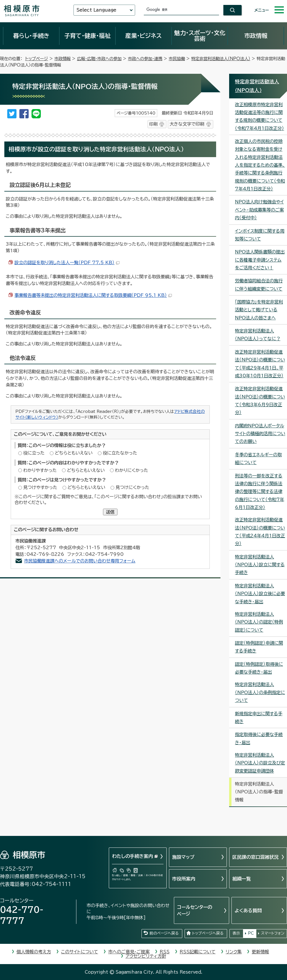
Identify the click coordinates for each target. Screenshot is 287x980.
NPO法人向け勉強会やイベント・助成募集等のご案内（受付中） (259, 210)
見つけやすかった (40, 487)
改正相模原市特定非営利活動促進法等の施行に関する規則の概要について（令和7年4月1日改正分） (260, 116)
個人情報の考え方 (34, 952)
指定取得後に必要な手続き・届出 (259, 738)
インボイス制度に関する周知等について (260, 235)
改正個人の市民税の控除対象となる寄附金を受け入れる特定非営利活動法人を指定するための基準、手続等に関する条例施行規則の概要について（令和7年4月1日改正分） (260, 165)
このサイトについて (80, 952)
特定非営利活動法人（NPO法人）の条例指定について (260, 692)
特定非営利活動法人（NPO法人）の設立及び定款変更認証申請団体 (260, 763)
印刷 (153, 124)
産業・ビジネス (143, 36)
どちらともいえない (74, 453)
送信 (110, 512)
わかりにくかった (131, 470)
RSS (165, 952)
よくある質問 (248, 911)
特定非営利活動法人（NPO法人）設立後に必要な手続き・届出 (260, 594)
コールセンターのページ (195, 910)
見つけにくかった (132, 487)
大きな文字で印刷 (187, 124)
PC (251, 933)
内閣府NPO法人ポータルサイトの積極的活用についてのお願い (260, 434)
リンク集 (234, 952)
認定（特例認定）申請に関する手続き (259, 647)
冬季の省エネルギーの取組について (258, 459)
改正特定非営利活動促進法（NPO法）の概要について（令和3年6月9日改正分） (260, 401)
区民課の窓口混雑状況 (255, 857)
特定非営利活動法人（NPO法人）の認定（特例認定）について (259, 622)
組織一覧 (242, 879)
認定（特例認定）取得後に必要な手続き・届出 (259, 668)
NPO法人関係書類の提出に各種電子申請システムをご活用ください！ (260, 260)
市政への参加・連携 (145, 59)
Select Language (96, 10)
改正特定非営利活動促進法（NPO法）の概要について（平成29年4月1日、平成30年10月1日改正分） (260, 364)
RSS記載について (198, 952)
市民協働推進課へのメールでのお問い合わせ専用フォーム (80, 561)
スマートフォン (273, 933)
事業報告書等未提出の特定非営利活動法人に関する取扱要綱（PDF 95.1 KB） (93, 295)
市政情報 (256, 36)
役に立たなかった (120, 453)
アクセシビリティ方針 (146, 956)
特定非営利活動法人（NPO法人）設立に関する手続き (260, 565)
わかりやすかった (40, 470)
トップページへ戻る (208, 933)
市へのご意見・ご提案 (129, 952)
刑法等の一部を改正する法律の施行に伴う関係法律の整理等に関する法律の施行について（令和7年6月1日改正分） (260, 492)
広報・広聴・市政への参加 (99, 59)
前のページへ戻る (164, 933)
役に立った (34, 453)
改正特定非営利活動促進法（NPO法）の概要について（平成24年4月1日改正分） (260, 532)
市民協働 (177, 59)
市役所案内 (184, 879)
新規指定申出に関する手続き (259, 718)
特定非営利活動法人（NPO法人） (221, 59)
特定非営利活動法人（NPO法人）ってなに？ (258, 335)
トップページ (37, 59)
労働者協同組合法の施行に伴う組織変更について (259, 285)
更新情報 (260, 952)
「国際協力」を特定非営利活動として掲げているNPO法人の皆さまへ (259, 310)
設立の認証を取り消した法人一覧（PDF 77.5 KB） (67, 263)
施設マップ (183, 857)
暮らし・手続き (31, 36)
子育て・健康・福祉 (87, 36)
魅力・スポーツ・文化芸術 (200, 36)
